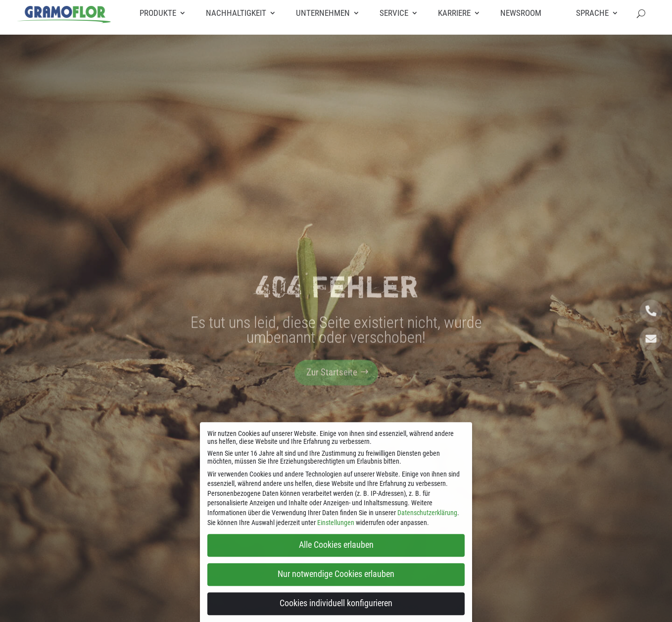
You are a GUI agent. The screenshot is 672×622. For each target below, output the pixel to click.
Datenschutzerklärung (427, 520)
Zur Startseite (332, 382)
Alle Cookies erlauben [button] (336, 553)
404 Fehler (336, 296)
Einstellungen (336, 530)
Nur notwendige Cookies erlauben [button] (336, 582)
